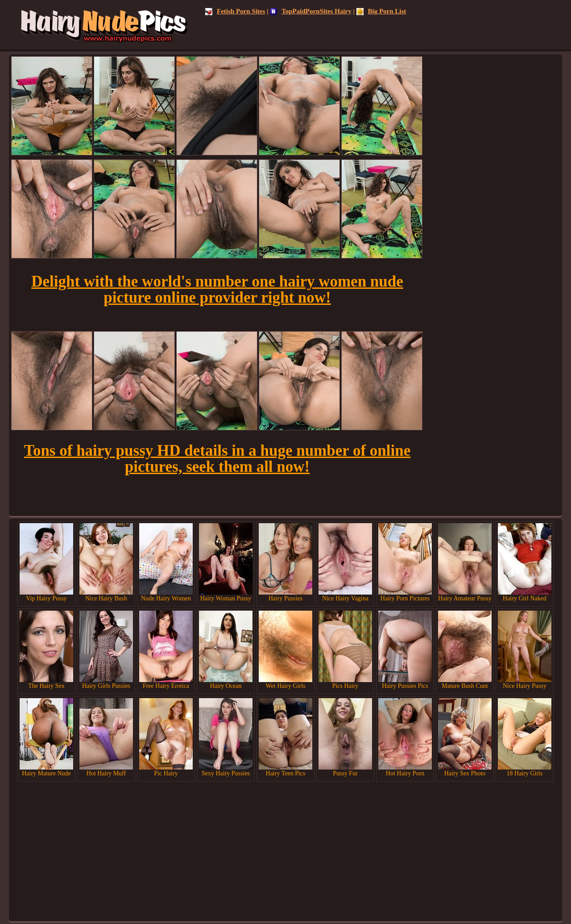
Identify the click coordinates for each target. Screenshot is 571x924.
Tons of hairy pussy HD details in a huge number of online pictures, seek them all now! (217, 459)
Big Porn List (381, 11)
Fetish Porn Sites (235, 11)
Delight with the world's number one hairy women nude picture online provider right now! (217, 289)
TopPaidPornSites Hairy (311, 11)
